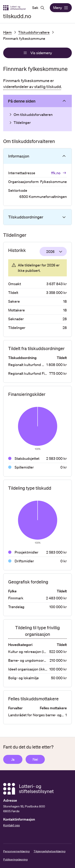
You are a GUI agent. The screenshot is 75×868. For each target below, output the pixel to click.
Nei (35, 759)
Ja (13, 759)
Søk (38, 8)
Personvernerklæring (16, 851)
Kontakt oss (11, 825)
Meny (61, 8)
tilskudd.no (17, 16)
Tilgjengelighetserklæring (49, 851)
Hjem (7, 32)
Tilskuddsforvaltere (34, 32)
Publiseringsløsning (15, 859)
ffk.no (59, 173)
